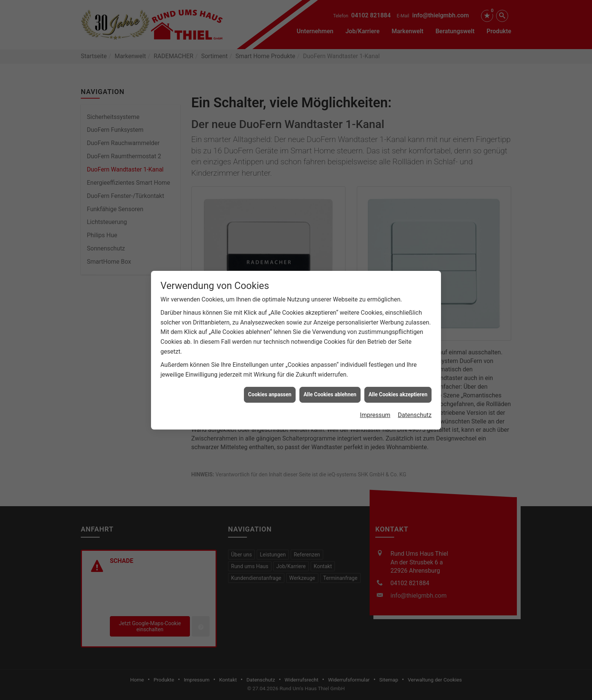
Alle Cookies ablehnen (330, 383)
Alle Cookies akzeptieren (398, 383)
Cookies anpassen (270, 383)
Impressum (375, 403)
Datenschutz (415, 403)
